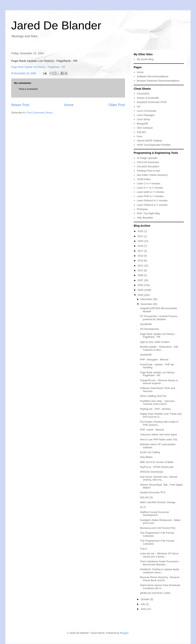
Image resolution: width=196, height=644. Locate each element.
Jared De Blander (56, 25)
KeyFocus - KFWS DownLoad (157, 467)
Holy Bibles (146, 457)
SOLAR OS (146, 497)
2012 (141, 270)
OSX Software (145, 128)
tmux (139, 136)
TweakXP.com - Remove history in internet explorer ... (159, 382)
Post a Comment (28, 89)
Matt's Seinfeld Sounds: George (158, 502)
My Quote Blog (145, 59)
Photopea (142, 209)
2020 (141, 241)
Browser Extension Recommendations (158, 81)
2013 (141, 266)
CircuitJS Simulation (148, 166)
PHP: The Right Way (148, 213)
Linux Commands (147, 111)
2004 (141, 295)
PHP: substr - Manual (152, 430)
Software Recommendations (152, 76)
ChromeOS (143, 94)
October (145, 599)
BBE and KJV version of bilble (157, 462)
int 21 (143, 507)
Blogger (124, 633)
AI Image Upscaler (147, 158)
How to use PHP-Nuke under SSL (159, 439)
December (147, 299)
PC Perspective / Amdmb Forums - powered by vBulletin (159, 318)
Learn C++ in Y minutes (150, 188)
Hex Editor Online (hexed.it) (152, 175)
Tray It (143, 549)
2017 (141, 251)
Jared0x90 (146, 324)
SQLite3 (141, 132)
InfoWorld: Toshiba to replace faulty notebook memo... (159, 571)
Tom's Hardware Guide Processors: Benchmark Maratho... (160, 563)
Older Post (117, 105)
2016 (141, 256)
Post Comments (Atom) (40, 113)
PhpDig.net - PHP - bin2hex (155, 409)
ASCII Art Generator (148, 162)
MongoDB (142, 124)
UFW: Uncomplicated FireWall (153, 145)
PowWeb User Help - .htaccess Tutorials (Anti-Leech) (157, 403)
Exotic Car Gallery (150, 452)
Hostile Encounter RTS (153, 492)
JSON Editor (144, 179)
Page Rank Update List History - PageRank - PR (38, 67)
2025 (141, 231)
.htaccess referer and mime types (158, 434)
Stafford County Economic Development (154, 514)
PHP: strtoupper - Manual (154, 359)
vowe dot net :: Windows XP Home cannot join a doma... (159, 555)
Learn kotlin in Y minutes (150, 192)
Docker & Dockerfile (148, 98)
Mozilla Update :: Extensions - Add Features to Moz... (159, 348)
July (143, 604)
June (144, 609)
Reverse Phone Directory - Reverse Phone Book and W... (160, 579)
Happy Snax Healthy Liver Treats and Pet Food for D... (161, 415)
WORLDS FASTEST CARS (155, 593)
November (147, 304)
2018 (141, 246)
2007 (141, 280)
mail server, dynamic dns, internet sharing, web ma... (159, 478)
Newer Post (20, 105)
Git (138, 107)
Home (69, 105)
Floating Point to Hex (148, 171)
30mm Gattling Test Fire (153, 396)
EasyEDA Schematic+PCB (152, 102)
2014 (141, 261)
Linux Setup (143, 119)
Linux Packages (146, 115)
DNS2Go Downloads (151, 472)
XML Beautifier (145, 218)
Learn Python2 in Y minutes (152, 200)
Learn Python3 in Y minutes (152, 205)
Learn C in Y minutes (148, 183)
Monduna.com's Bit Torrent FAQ (158, 528)
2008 (141, 275)
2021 (141, 236)
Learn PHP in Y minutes (150, 196)
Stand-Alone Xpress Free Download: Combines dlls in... (160, 587)
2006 (141, 285)
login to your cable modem (155, 342)
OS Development (149, 329)
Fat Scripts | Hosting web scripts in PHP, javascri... (159, 423)
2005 (141, 290)
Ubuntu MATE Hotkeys (149, 141)
